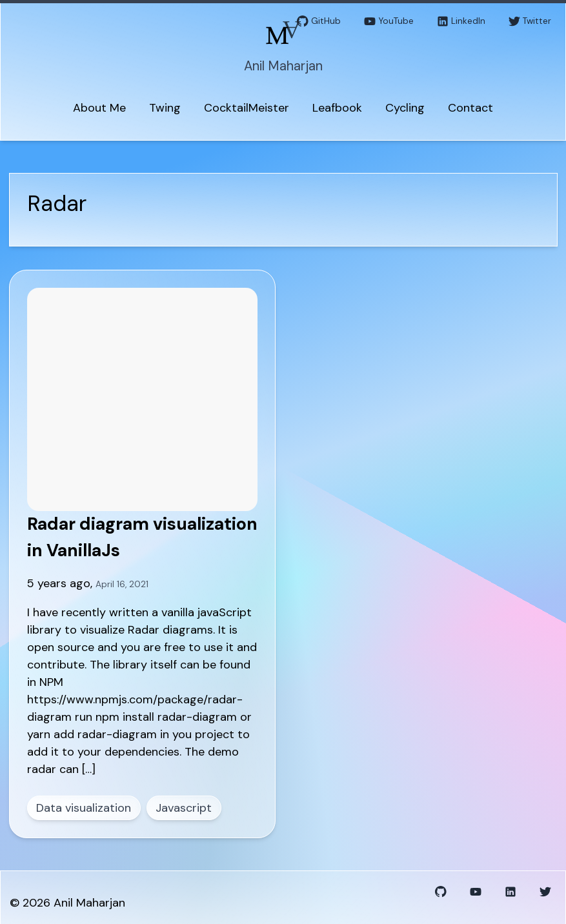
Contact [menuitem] (470, 108)
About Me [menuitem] (99, 108)
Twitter (530, 22)
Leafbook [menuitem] (337, 108)
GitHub (319, 22)
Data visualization (84, 808)
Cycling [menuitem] (405, 108)
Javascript (184, 808)
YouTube (389, 22)
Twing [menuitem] (165, 108)
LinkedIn (461, 22)
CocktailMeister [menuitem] (247, 108)
